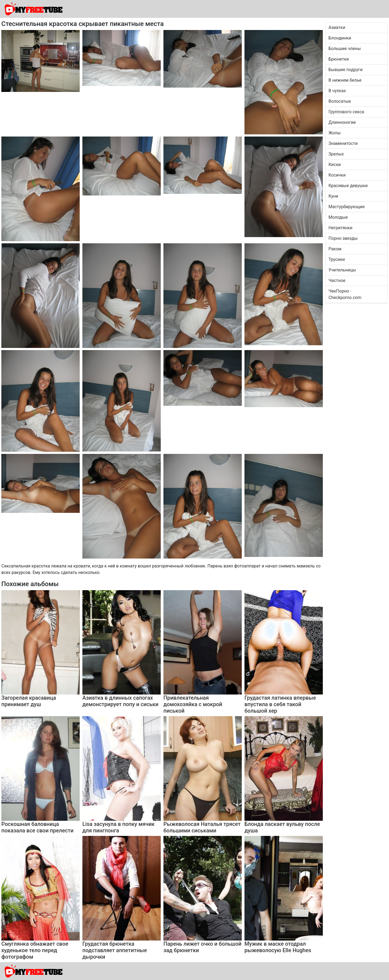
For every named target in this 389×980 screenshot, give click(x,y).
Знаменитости (343, 143)
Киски (335, 165)
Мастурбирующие (347, 207)
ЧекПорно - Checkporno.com (345, 294)
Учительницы (342, 270)
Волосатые (340, 101)
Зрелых (336, 154)
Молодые (338, 217)
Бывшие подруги (346, 70)
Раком (335, 249)
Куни (333, 196)
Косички (337, 175)
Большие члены (345, 49)
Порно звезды (343, 238)
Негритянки (340, 228)
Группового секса (346, 112)
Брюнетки (339, 59)
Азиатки (337, 27)
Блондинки (340, 38)
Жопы (335, 133)
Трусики (337, 259)
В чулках (337, 91)
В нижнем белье (345, 80)
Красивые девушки (348, 186)
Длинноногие (342, 122)
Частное (337, 280)
